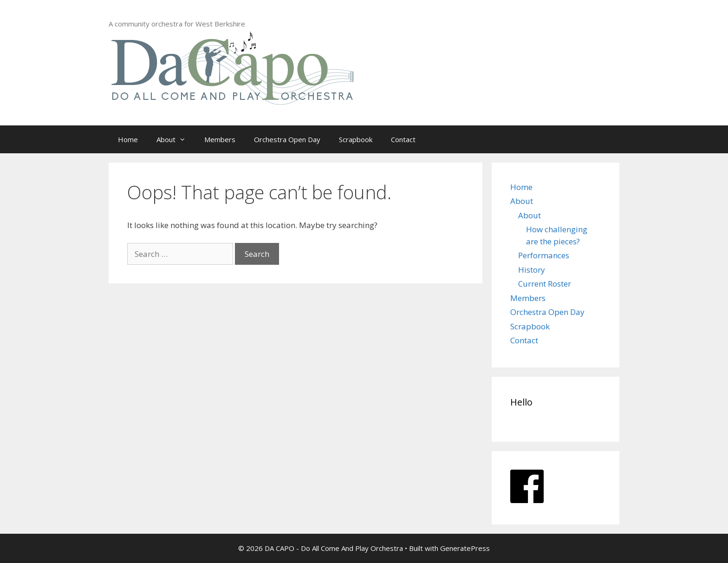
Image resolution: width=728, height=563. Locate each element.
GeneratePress (465, 548)
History (532, 270)
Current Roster (545, 284)
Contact (403, 139)
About (176, 139)
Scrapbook (356, 139)
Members (220, 139)
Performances (544, 255)
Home (128, 139)
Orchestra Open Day (287, 139)
